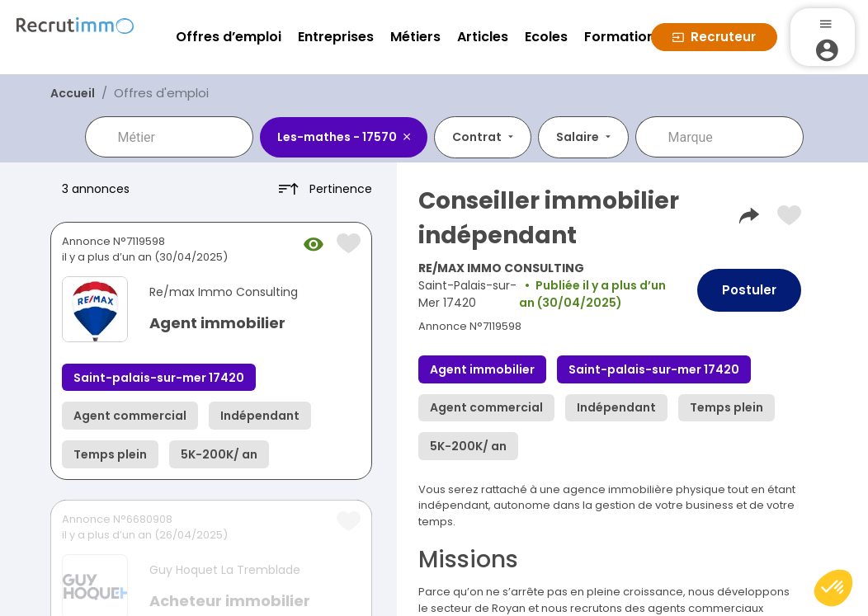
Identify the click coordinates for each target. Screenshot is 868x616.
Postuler (749, 290)
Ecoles (546, 37)
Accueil (73, 93)
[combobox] (181, 137)
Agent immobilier (217, 323)
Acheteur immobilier (230, 601)
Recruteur (714, 37)
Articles (483, 37)
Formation (620, 37)
